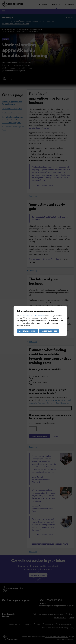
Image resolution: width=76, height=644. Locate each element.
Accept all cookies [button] (27, 331)
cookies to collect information (34, 316)
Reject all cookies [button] (49, 331)
